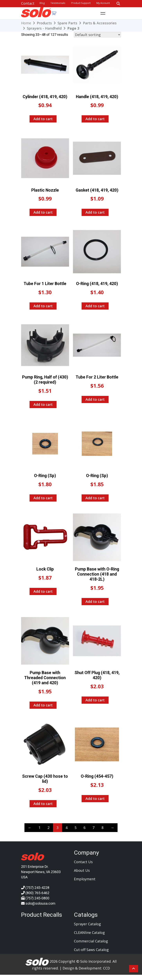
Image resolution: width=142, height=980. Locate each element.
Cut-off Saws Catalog (91, 950)
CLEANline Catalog (89, 932)
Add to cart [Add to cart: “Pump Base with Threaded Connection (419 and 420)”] (43, 705)
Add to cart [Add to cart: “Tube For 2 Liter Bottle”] (95, 399)
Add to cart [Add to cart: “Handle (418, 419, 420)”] (95, 119)
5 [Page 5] (75, 828)
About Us (82, 870)
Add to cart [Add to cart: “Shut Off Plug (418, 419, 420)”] (95, 700)
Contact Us (83, 862)
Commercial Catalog (91, 941)
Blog (42, 3)
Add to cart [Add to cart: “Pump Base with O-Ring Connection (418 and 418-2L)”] (95, 601)
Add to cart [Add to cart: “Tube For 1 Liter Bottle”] (43, 306)
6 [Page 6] (84, 828)
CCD (106, 968)
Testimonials (58, 3)
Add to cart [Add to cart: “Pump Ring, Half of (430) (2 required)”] (43, 404)
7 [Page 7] (93, 828)
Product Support (81, 3)
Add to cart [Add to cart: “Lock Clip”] (43, 591)
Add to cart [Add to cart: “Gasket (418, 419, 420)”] (95, 212)
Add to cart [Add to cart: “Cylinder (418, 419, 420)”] (43, 119)
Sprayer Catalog (87, 924)
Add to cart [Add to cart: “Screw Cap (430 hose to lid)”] (43, 804)
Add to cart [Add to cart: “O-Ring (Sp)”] (43, 498)
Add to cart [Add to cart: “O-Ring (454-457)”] (95, 799)
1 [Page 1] (40, 828)
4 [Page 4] (67, 828)
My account (103, 3)
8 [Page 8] (102, 828)
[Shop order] (97, 35)
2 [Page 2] (49, 828)
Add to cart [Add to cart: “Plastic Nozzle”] (43, 212)
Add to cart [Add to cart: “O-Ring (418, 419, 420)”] (95, 306)
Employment (85, 879)
